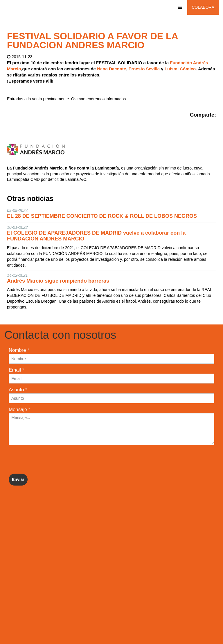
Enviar (18, 479)
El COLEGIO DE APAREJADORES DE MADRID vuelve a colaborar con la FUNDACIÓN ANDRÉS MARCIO (96, 236)
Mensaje (20, 410)
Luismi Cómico (180, 69)
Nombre (19, 350)
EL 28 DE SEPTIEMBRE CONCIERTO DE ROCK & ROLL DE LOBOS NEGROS (102, 216)
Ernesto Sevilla (145, 69)
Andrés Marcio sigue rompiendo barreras (58, 281)
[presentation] (53, 459)
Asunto (18, 390)
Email (16, 370)
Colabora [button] (203, 7)
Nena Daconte (111, 69)
